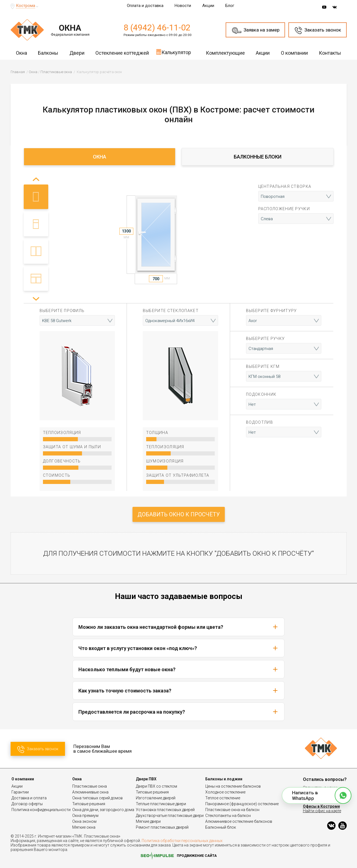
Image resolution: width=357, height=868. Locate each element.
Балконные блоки (258, 157)
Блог (230, 6)
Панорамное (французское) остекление (242, 804)
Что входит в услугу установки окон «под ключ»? (178, 648)
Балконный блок (221, 827)
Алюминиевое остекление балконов (239, 821)
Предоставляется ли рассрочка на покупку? (178, 712)
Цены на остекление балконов (233, 786)
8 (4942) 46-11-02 (157, 27)
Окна (21, 53)
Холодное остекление (225, 792)
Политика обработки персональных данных (182, 841)
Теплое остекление (223, 798)
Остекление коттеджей (122, 53)
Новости (183, 6)
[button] (36, 299)
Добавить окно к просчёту (179, 514)
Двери (77, 53)
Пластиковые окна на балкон (232, 810)
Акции (208, 6)
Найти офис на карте (322, 811)
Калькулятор (173, 52)
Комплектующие (225, 53)
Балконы (48, 53)
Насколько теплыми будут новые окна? (178, 669)
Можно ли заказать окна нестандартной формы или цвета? (178, 627)
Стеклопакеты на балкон (228, 816)
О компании (294, 53)
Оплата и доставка (145, 6)
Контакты (330, 53)
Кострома (26, 6)
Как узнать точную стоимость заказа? (178, 690)
